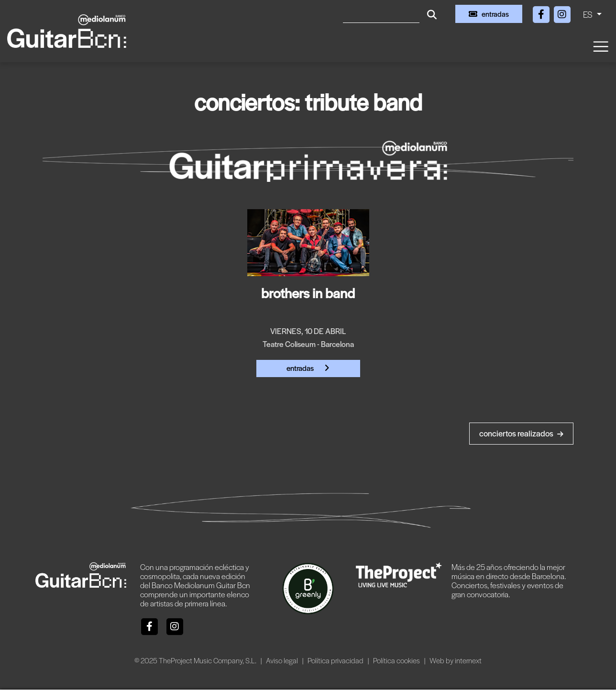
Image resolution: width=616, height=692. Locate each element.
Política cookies (397, 660)
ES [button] (589, 14)
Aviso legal (283, 660)
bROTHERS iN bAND (308, 292)
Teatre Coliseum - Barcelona (308, 344)
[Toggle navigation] (600, 46)
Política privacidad (336, 660)
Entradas (308, 368)
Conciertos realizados (521, 433)
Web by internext (456, 660)
